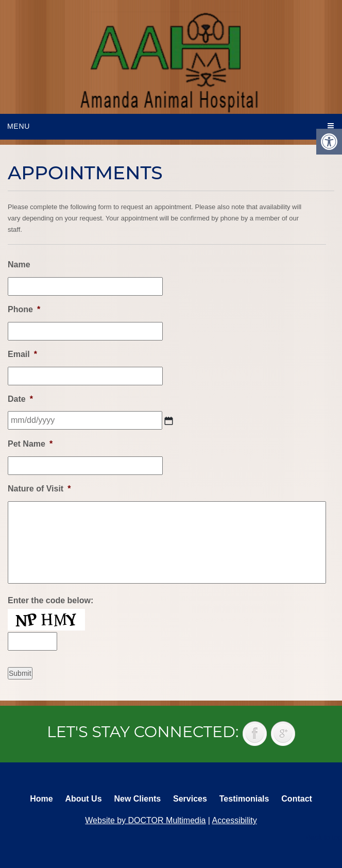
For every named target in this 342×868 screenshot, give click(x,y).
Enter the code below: (50, 600)
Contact (297, 799)
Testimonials (244, 799)
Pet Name (30, 444)
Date (20, 399)
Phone (24, 309)
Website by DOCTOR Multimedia (145, 820)
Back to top (324, 837)
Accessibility (235, 820)
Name (19, 265)
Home (41, 799)
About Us (83, 799)
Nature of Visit (39, 489)
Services (190, 799)
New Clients (137, 799)
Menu (19, 126)
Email (22, 354)
